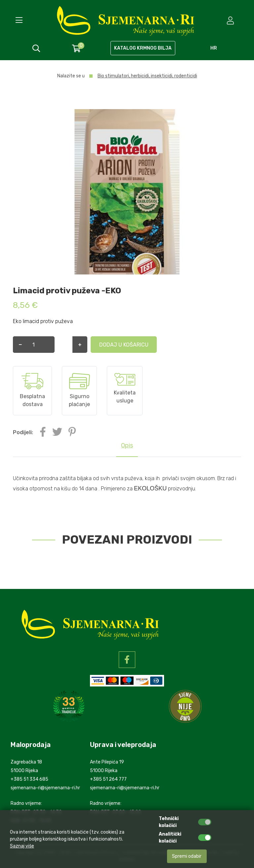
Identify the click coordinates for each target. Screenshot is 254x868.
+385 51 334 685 (29, 779)
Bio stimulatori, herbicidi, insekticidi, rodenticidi (147, 76)
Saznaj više (22, 846)
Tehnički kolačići (169, 822)
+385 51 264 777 (108, 779)
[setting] (231, 21)
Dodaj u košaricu (91, 345)
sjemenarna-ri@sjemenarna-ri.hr (45, 788)
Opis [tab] (127, 445)
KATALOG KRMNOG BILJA (143, 48)
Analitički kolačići (170, 838)
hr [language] (214, 48)
